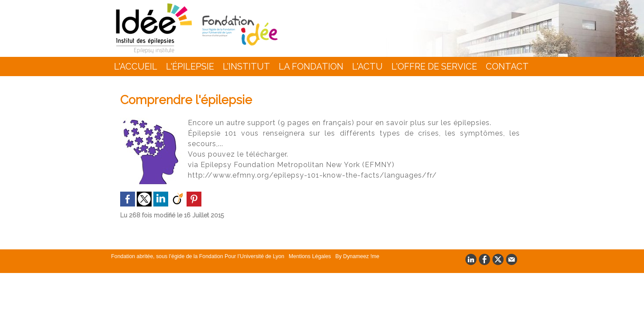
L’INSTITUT (246, 66)
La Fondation (311, 66)
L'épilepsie (190, 66)
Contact (507, 66)
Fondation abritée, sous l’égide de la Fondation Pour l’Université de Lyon (196, 256)
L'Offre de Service (434, 66)
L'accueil (136, 66)
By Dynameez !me (348, 256)
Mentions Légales (303, 256)
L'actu (367, 66)
